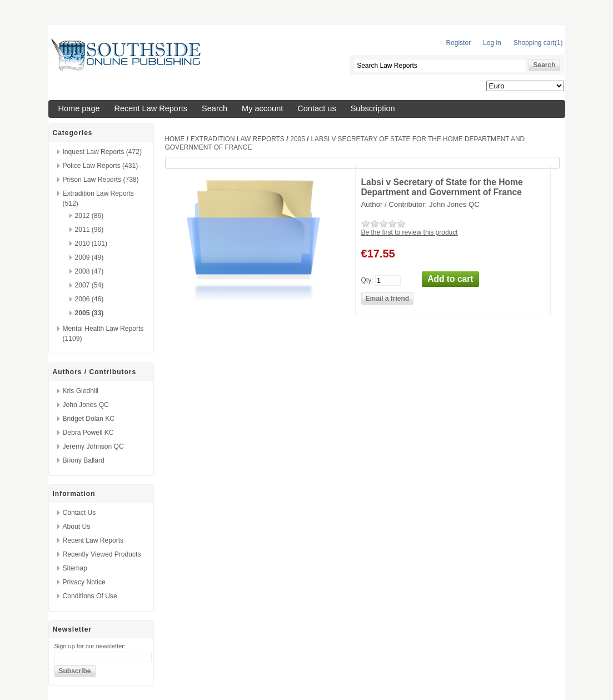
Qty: (367, 280)
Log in (492, 43)
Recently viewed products (102, 554)
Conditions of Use (90, 596)
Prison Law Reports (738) (101, 180)
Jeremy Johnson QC (93, 446)
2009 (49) (89, 257)
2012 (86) (89, 216)
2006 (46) (89, 299)
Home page (79, 108)
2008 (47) (89, 271)
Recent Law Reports (151, 108)
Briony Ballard (84, 460)
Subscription (373, 108)
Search (215, 108)
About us (77, 527)
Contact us (317, 108)
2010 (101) (91, 244)
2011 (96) (89, 230)
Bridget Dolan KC (89, 419)
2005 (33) (89, 313)
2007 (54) (89, 285)
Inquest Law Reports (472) (103, 152)
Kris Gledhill (81, 391)
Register (458, 43)
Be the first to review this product (410, 232)
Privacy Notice (84, 582)
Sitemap (75, 568)
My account (262, 108)
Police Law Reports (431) (101, 166)
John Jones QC (86, 405)
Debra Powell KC (88, 433)
